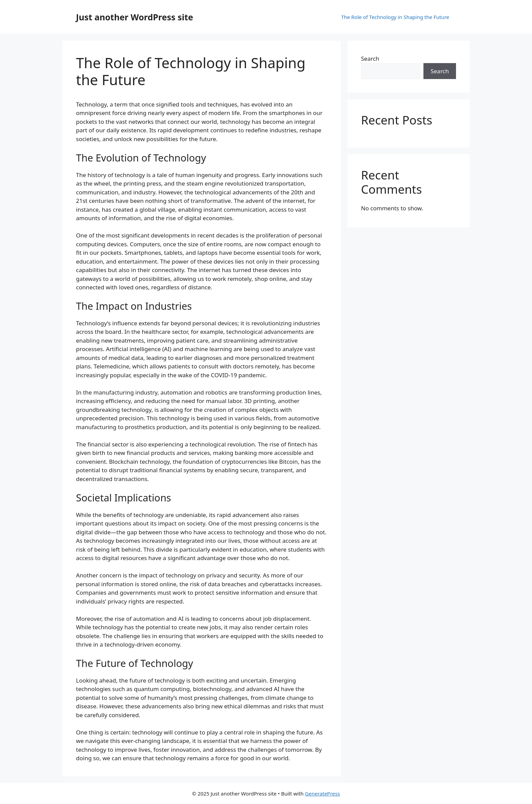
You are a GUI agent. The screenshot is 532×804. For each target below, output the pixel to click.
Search (370, 59)
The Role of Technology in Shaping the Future (395, 17)
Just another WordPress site (135, 17)
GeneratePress (322, 793)
